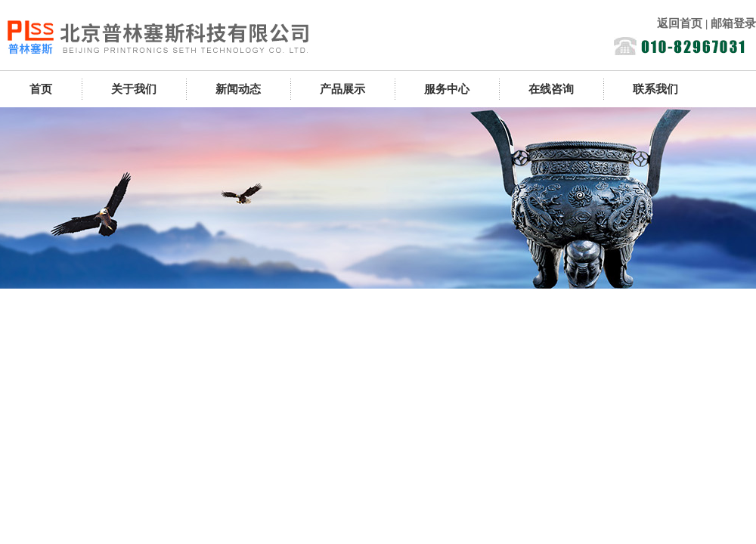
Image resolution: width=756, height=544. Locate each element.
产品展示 (342, 89)
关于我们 (134, 89)
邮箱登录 (733, 23)
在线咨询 (551, 89)
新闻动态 (238, 89)
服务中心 (447, 89)
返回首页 (680, 23)
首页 (41, 89)
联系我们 (655, 89)
